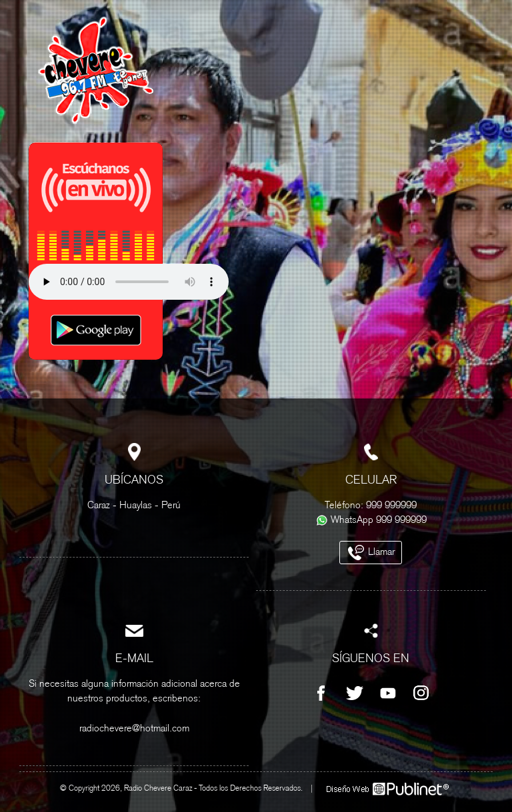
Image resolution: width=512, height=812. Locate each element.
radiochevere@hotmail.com (134, 729)
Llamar (371, 553)
